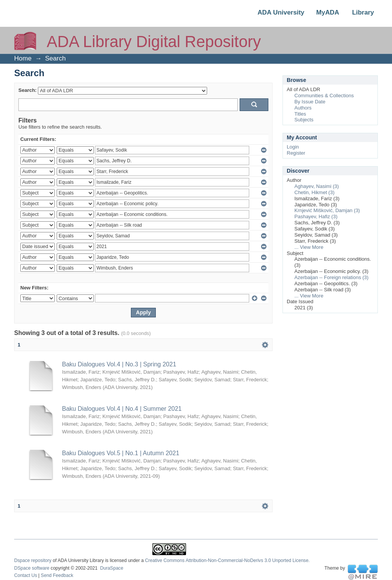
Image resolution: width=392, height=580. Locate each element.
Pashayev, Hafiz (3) (316, 216)
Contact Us (26, 575)
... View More (309, 247)
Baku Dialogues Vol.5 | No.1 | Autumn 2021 (121, 453)
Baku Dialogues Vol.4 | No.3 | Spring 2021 (119, 364)
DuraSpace (111, 568)
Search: (28, 90)
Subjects (304, 120)
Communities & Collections (324, 96)
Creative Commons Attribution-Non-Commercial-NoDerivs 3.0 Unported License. (227, 560)
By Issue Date (310, 102)
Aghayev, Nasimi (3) (317, 186)
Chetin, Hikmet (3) (314, 192)
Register (296, 153)
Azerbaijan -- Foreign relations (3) (332, 277)
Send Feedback (57, 575)
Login (293, 147)
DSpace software (32, 568)
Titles (300, 114)
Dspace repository (33, 560)
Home (23, 58)
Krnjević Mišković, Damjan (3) (327, 210)
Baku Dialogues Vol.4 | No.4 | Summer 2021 (122, 409)
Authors (303, 108)
